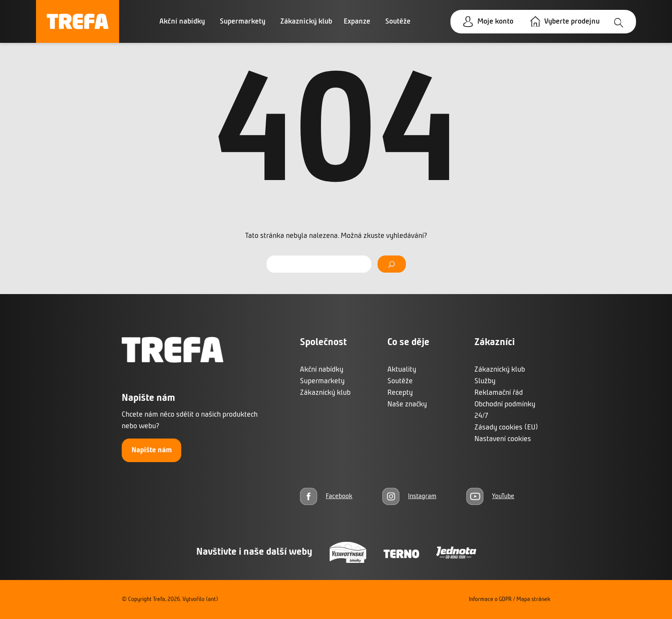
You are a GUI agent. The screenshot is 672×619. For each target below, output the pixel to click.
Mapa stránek (533, 599)
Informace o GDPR (490, 599)
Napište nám (152, 450)
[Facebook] (326, 496)
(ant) (212, 599)
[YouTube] (490, 496)
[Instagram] (409, 496)
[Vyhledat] (391, 264)
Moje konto (495, 22)
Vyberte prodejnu (572, 22)
